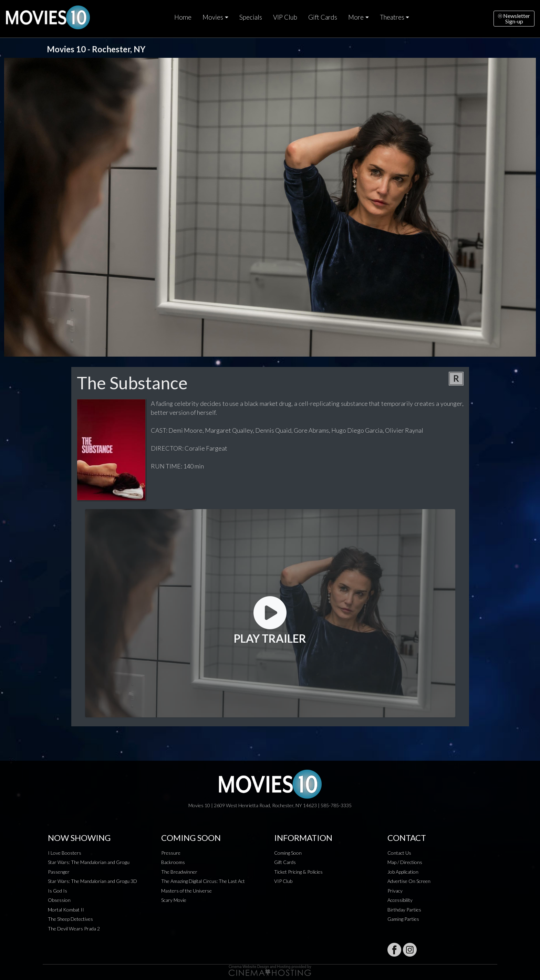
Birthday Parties (404, 910)
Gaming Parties (403, 919)
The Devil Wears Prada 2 (74, 929)
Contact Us (399, 853)
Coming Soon (288, 853)
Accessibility (400, 900)
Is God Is (58, 891)
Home (183, 17)
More (356, 17)
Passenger (59, 872)
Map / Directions (405, 862)
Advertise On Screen (409, 881)
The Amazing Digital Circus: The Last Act (203, 881)
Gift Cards (323, 17)
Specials (251, 17)
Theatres (392, 17)
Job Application (403, 872)
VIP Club (285, 17)
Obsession (59, 900)
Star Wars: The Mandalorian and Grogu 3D (92, 881)
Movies (213, 17)
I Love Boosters (65, 853)
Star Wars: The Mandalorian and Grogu (89, 862)
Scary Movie (174, 900)
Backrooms (173, 862)
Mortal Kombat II (66, 910)
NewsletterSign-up (514, 18)
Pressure (171, 853)
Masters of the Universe (186, 891)
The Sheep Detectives (70, 919)
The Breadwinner (179, 872)
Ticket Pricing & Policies (298, 872)
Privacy (395, 891)
